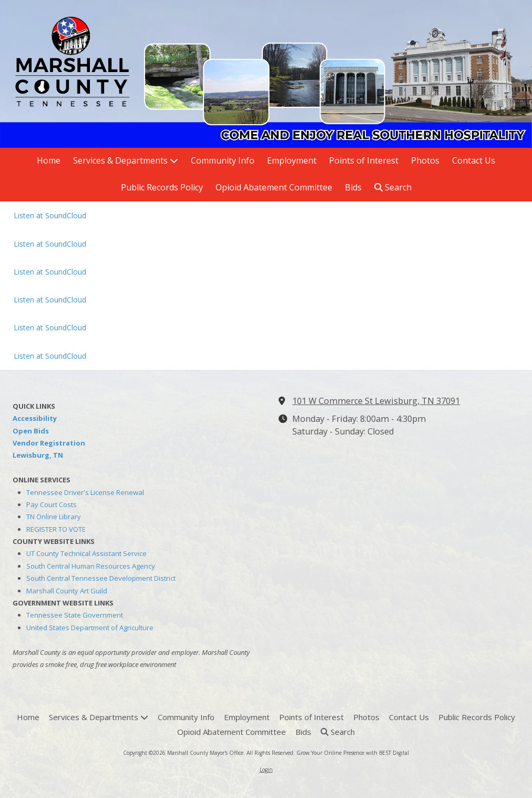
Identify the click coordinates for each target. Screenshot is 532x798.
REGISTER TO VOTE (56, 529)
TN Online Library (54, 517)
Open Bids (31, 431)
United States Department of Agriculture (90, 628)
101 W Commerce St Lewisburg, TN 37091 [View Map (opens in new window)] (376, 401)
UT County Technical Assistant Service (86, 553)
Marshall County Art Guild (67, 591)
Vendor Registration (49, 443)
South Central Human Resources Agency (91, 566)
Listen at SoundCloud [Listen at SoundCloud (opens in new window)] (50, 215)
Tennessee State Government (75, 615)
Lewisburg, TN (38, 455)
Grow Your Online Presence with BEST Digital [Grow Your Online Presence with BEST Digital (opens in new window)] (353, 753)
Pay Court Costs (52, 504)
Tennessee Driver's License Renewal (85, 492)
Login (266, 770)
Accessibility (35, 418)
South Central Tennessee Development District (101, 578)
